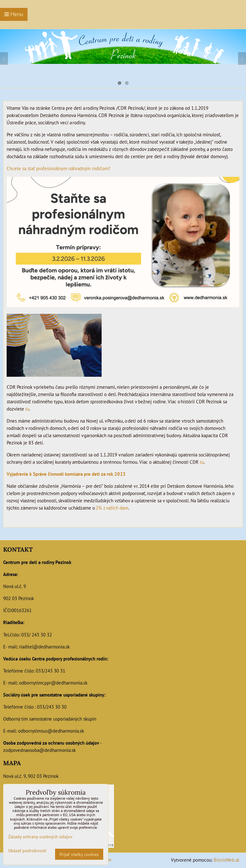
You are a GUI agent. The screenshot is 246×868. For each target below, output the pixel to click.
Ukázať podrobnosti (27, 851)
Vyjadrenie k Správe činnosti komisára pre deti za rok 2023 (66, 474)
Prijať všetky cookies (79, 854)
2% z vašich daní (112, 508)
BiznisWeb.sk (227, 860)
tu (27, 409)
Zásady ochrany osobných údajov (40, 837)
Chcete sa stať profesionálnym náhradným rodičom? (59, 168)
